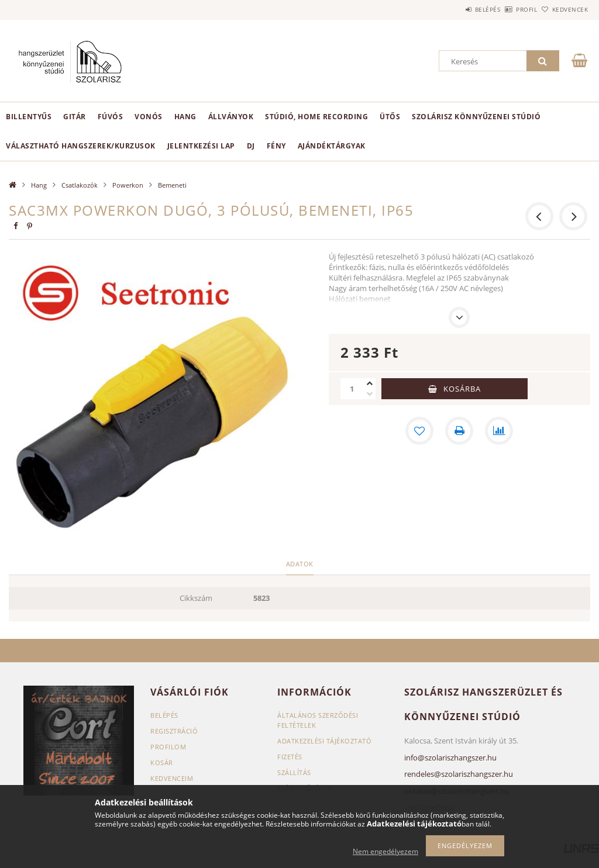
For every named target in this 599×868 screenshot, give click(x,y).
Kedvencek (563, 9)
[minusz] (370, 394)
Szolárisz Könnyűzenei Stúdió (476, 117)
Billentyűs (29, 117)
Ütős (390, 117)
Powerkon (128, 185)
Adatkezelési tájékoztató (324, 741)
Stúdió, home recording (316, 117)
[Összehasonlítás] (499, 431)
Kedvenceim (172, 778)
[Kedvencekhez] (419, 431)
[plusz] (370, 383)
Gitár (75, 117)
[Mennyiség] (352, 389)
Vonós (149, 117)
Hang (185, 117)
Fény (276, 146)
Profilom (168, 747)
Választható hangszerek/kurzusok (81, 146)
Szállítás (294, 772)
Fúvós (111, 117)
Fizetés (290, 757)
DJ (251, 146)
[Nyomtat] (459, 431)
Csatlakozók (80, 185)
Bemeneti (172, 185)
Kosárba (462, 389)
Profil (507, 9)
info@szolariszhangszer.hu (450, 758)
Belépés (455, 9)
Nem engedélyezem (385, 851)
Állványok (231, 117)
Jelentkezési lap (201, 146)
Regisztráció (174, 731)
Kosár (162, 762)
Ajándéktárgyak (332, 146)
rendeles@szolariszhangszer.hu (459, 774)
